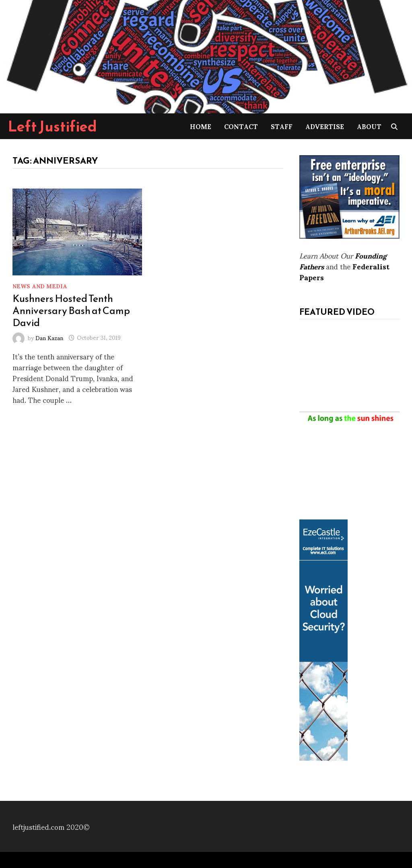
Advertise (325, 126)
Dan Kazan (49, 337)
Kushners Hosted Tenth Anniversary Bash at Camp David (71, 310)
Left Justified (53, 126)
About (369, 126)
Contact (241, 126)
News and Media (40, 286)
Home (201, 126)
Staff (282, 126)
